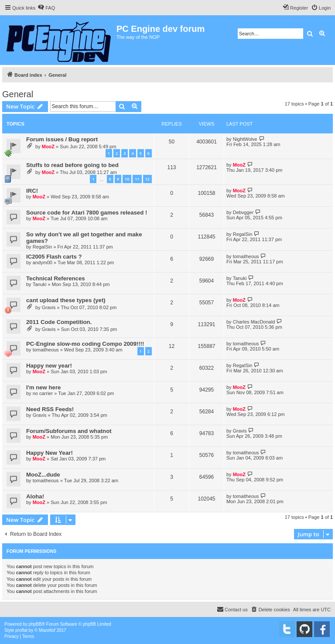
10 (127, 179)
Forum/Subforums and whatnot (69, 431)
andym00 (43, 262)
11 (137, 179)
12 (147, 179)
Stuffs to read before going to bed (72, 165)
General (18, 94)
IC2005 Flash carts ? (54, 257)
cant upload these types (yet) (66, 300)
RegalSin (43, 247)
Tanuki (40, 284)
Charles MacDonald (254, 322)
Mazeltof (47, 630)
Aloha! (35, 496)
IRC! (32, 191)
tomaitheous (246, 256)
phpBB (35, 624)
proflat (21, 630)
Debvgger (243, 212)
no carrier (43, 393)
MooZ (48, 147)
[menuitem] (46, 8)
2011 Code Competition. (59, 322)
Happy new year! (49, 366)
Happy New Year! (50, 453)
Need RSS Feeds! (50, 409)
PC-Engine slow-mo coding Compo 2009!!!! (85, 344)
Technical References (56, 278)
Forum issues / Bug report (62, 139)
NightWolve (245, 139)
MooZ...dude (43, 475)
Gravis (49, 307)
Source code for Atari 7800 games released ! (87, 213)
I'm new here (43, 387)
